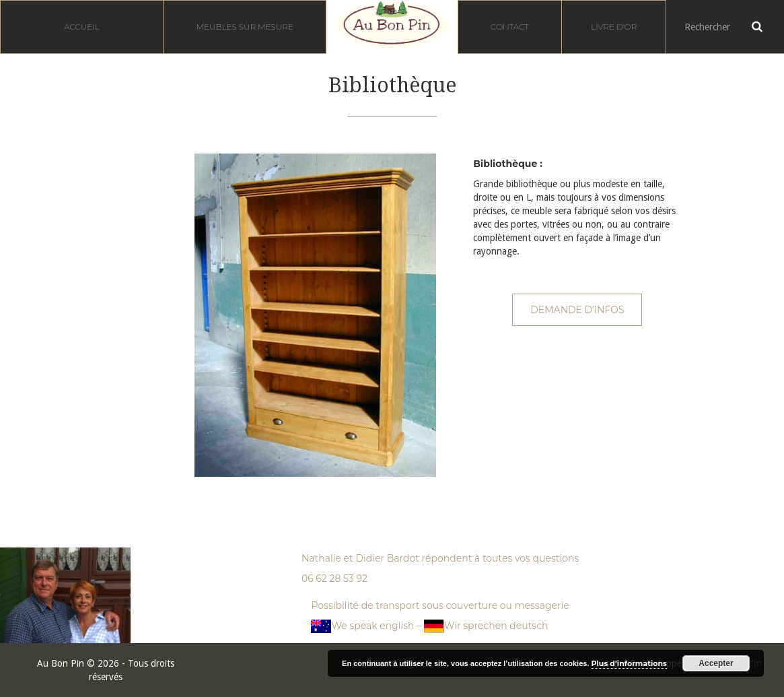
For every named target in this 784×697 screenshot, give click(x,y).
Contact (510, 27)
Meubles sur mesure (245, 27)
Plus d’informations (629, 663)
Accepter (716, 663)
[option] (316, 315)
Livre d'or (614, 27)
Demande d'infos (577, 310)
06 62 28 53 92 (334, 578)
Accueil (81, 27)
